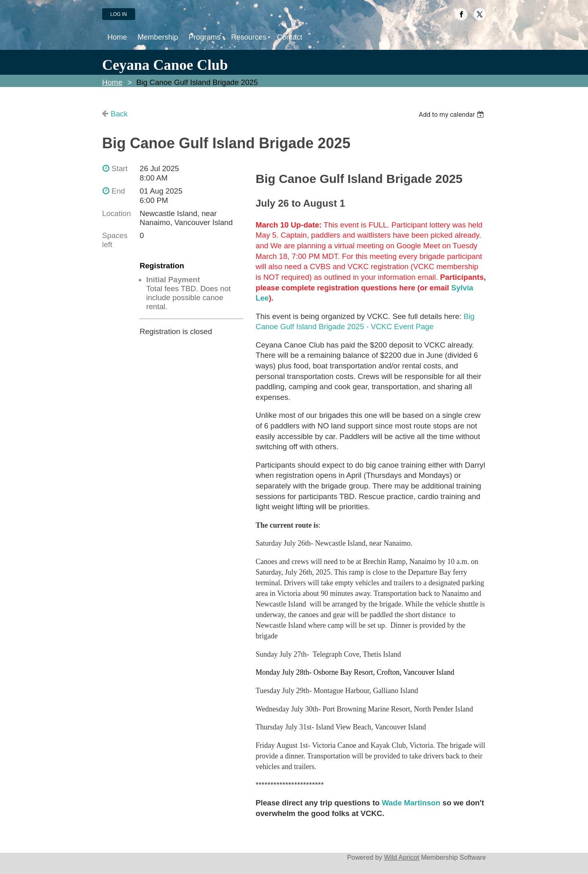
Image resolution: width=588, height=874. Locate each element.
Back (119, 114)
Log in (119, 14)
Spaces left (115, 240)
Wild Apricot (401, 857)
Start (119, 168)
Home (112, 82)
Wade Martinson (411, 803)
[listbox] (452, 115)
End (118, 191)
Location (117, 213)
